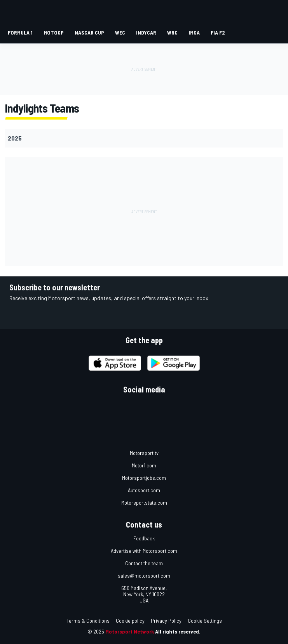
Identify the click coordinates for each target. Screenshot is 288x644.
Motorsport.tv (144, 453)
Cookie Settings (205, 621)
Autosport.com (144, 490)
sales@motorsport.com (144, 575)
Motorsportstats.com (144, 503)
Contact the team (144, 563)
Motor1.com (144, 465)
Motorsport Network (130, 631)
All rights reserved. (178, 631)
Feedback (144, 538)
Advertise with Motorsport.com (144, 551)
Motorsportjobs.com (144, 478)
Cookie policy (130, 621)
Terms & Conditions (88, 621)
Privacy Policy (166, 621)
